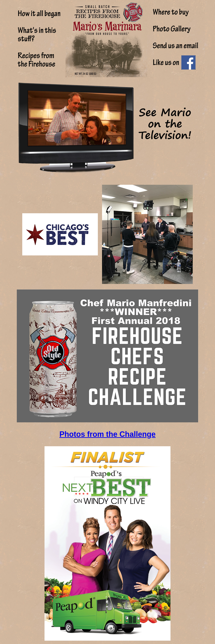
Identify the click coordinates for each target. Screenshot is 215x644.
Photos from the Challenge (107, 434)
